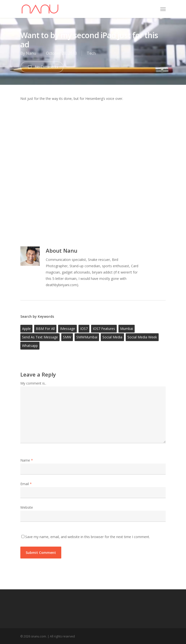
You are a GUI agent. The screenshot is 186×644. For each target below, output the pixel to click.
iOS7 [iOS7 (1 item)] (84, 329)
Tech (91, 53)
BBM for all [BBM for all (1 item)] (45, 329)
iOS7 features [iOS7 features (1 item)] (104, 329)
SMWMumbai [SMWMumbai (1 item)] (87, 337)
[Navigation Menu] (163, 9)
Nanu (31, 53)
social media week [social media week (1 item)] (142, 337)
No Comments (42, 67)
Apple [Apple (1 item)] (26, 329)
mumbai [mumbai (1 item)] (127, 329)
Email (26, 484)
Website (27, 507)
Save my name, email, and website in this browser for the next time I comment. (88, 537)
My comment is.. (33, 383)
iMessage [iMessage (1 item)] (67, 329)
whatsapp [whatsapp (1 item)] (30, 346)
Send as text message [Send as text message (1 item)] (40, 337)
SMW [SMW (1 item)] (67, 337)
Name (27, 460)
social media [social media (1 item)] (112, 337)
